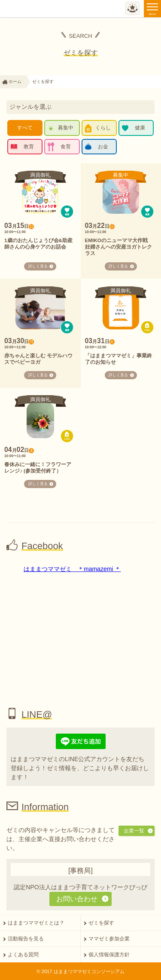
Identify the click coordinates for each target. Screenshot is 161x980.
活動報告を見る (26, 939)
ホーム (15, 81)
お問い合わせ (77, 899)
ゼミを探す (101, 923)
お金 (103, 147)
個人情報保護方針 (109, 955)
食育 (66, 147)
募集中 (66, 128)
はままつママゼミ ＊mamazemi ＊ (72, 569)
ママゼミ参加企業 (109, 939)
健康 (140, 128)
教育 (29, 147)
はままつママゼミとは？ (36, 923)
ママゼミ (31, 9)
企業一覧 (134, 831)
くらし (103, 128)
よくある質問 (23, 955)
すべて (25, 128)
